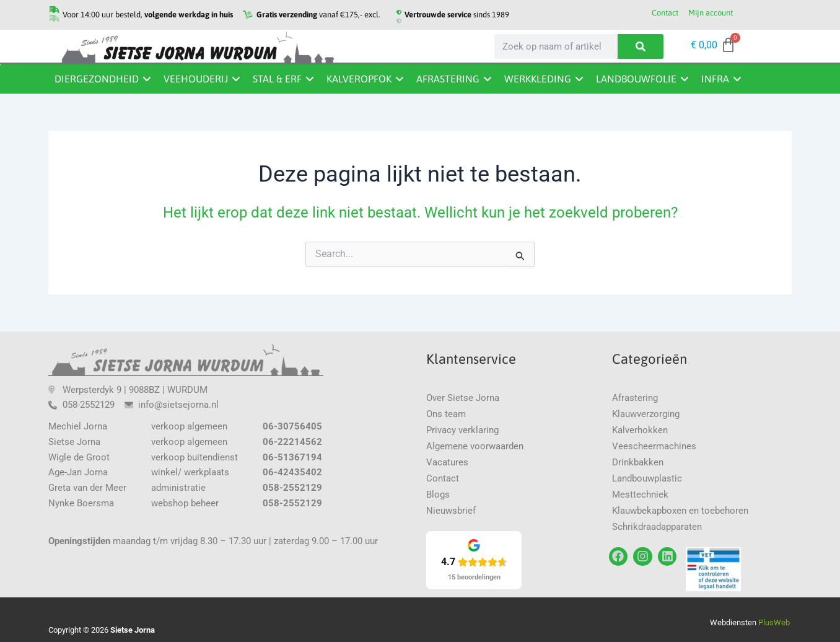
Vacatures (447, 462)
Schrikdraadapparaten (657, 527)
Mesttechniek (640, 495)
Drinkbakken (638, 462)
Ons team (446, 414)
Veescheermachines (654, 446)
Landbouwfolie (636, 79)
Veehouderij (196, 79)
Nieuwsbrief (451, 511)
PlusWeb (775, 622)
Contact (443, 478)
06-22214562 (292, 442)
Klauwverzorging (646, 414)
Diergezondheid (97, 79)
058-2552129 (292, 488)
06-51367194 (292, 457)
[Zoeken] (641, 46)
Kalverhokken (640, 430)
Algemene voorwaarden (475, 446)
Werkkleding (538, 79)
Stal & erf (277, 79)
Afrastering (448, 79)
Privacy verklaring (462, 430)
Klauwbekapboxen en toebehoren (680, 511)
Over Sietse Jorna (463, 398)
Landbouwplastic (647, 478)
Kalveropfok (359, 79)
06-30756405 (292, 426)
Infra (715, 79)
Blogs (438, 495)
